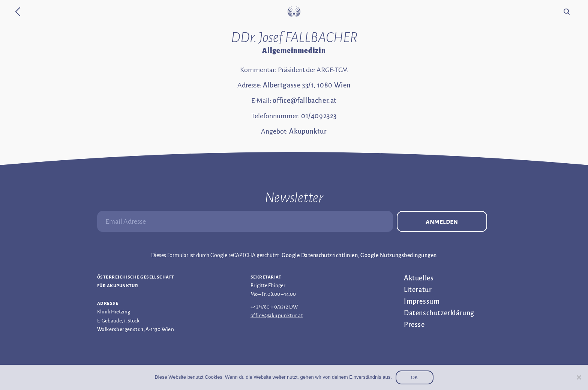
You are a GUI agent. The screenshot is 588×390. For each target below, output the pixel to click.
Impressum (422, 301)
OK (415, 377)
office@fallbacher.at (305, 101)
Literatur (418, 290)
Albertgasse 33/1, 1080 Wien (307, 85)
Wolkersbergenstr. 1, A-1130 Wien (136, 329)
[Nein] (579, 377)
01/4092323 (319, 116)
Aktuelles (419, 278)
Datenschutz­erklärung (439, 313)
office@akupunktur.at (277, 315)
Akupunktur (308, 131)
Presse (414, 325)
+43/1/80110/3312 (269, 307)
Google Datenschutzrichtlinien (320, 255)
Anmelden (442, 221)
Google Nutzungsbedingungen (398, 255)
